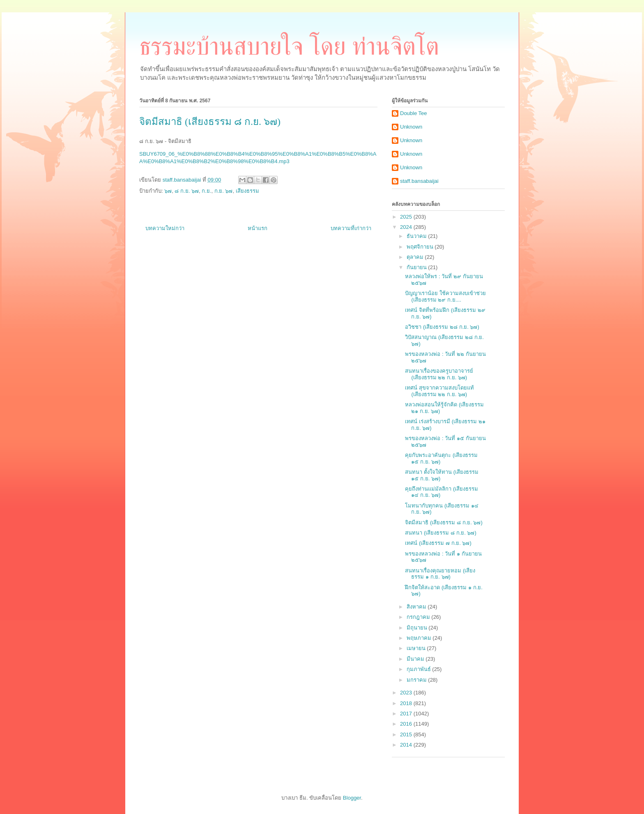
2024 (407, 227)
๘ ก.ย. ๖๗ (186, 191)
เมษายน (417, 648)
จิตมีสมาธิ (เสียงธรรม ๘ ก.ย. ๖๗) (444, 522)
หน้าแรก (258, 228)
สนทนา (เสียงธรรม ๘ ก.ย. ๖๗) (440, 533)
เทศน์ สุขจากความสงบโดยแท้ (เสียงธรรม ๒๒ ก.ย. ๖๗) (439, 391)
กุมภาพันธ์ (420, 669)
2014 (407, 745)
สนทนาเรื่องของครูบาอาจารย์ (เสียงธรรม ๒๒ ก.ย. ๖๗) (439, 374)
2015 (407, 734)
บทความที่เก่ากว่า (351, 228)
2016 (407, 724)
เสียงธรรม (247, 191)
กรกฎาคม (419, 617)
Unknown (411, 127)
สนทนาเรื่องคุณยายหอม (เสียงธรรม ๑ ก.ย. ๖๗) (440, 574)
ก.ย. (206, 191)
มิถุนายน (418, 628)
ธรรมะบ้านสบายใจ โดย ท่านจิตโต (289, 46)
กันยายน (417, 267)
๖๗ (168, 191)
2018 (407, 703)
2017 (407, 714)
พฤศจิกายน (421, 247)
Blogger (352, 798)
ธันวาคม (417, 236)
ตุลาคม (416, 257)
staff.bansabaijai (419, 181)
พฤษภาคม (420, 638)
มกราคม (417, 680)
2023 (407, 693)
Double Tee (414, 113)
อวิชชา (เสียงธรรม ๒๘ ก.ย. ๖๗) (442, 327)
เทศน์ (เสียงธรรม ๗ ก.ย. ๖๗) (438, 543)
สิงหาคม (417, 607)
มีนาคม (416, 659)
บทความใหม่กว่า (165, 228)
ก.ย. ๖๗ (224, 191)
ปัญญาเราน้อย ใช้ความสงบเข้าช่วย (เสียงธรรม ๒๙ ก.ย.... (445, 296)
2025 (407, 217)
